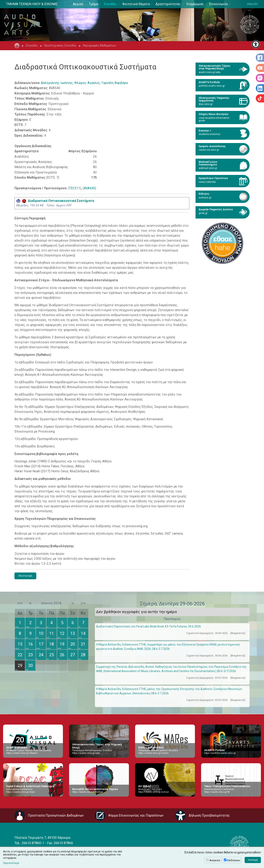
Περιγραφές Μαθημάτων (99, 46)
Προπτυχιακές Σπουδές (60, 46)
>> (83, 603)
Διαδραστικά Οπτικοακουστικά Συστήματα (55, 201)
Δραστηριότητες (168, 4)
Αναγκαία (215, 860)
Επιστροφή (25, 576)
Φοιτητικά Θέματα (136, 4)
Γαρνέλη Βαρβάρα (115, 83)
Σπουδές (110, 4)
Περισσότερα (11, 863)
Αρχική (78, 4)
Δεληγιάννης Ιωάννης (57, 83)
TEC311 (75, 188)
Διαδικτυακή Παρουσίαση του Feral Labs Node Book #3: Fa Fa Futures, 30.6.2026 (148, 626)
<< (20, 603)
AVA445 (89, 188)
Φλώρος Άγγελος (87, 83)
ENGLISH (252, 4)
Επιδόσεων (234, 860)
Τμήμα (93, 4)
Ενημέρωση (195, 4)
